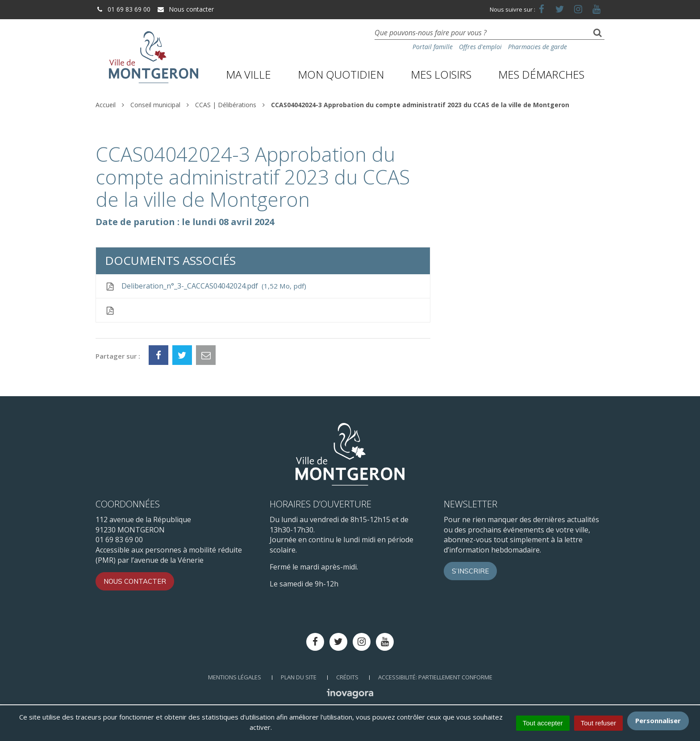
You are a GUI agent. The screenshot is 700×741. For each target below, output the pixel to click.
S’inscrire (470, 571)
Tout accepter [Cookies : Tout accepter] (543, 723)
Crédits (347, 677)
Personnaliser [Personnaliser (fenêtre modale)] (658, 720)
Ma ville (248, 74)
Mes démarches (541, 74)
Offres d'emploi (480, 47)
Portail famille (433, 47)
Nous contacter (185, 9)
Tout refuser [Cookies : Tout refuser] (598, 723)
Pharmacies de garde (537, 47)
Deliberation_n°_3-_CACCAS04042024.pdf (206, 286)
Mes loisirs (441, 74)
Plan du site (299, 677)
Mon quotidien (341, 74)
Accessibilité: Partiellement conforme (435, 677)
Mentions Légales (235, 677)
